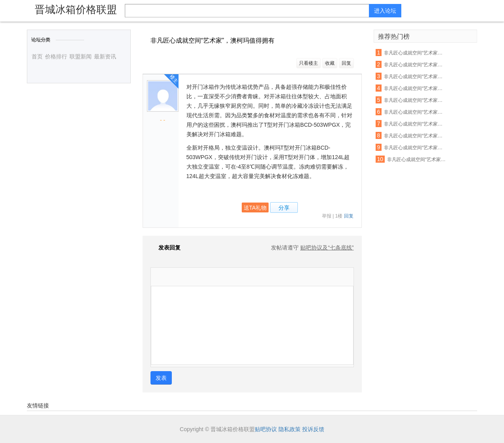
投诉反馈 (313, 429)
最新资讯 (105, 56)
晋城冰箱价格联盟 (76, 9)
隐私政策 (290, 429)
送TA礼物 (255, 208)
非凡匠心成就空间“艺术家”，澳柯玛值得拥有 (414, 53)
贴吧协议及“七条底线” (327, 248)
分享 (284, 208)
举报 (327, 216)
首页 (37, 56)
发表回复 (165, 248)
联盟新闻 (81, 56)
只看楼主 (308, 63)
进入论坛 (385, 11)
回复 (346, 63)
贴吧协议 (266, 429)
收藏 (330, 63)
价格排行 (56, 56)
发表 (161, 378)
